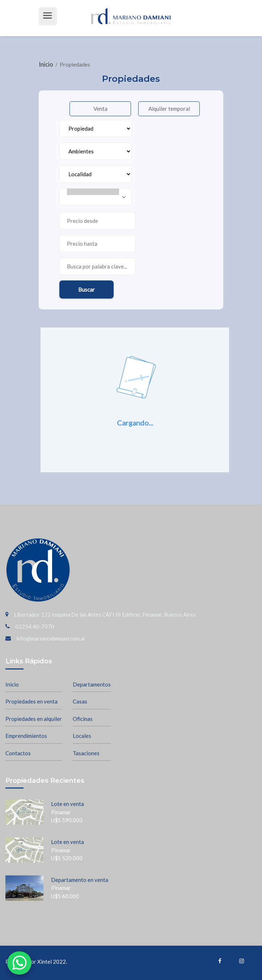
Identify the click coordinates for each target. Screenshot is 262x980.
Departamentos (92, 684)
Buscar (86, 290)
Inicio (47, 64)
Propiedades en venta (31, 701)
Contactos (18, 753)
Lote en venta (67, 804)
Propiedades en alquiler (34, 719)
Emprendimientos (26, 736)
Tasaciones (86, 753)
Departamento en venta (80, 880)
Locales (82, 736)
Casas (80, 701)
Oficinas (83, 719)
